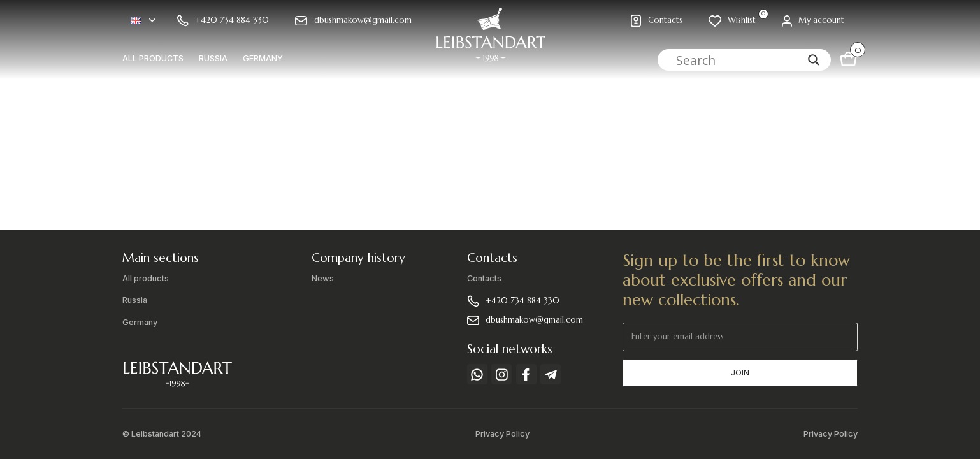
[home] (490, 40)
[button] (143, 21)
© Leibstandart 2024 (162, 434)
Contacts (484, 278)
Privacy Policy (502, 434)
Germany (263, 58)
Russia (213, 58)
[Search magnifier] (814, 60)
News (323, 278)
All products (153, 58)
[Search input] (739, 60)
